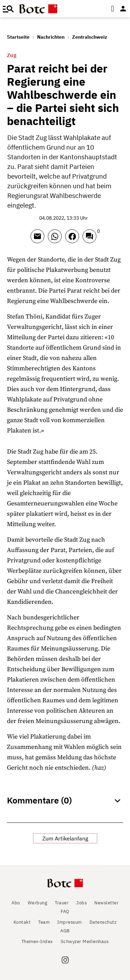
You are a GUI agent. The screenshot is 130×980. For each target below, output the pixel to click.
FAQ (65, 911)
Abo (16, 903)
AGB (65, 931)
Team (44, 922)
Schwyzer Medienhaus (85, 941)
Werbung (38, 903)
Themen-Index (37, 941)
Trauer (62, 903)
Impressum (70, 922)
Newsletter (106, 903)
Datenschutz (103, 922)
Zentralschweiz (90, 37)
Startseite (18, 37)
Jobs (81, 903)
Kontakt (22, 922)
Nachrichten (51, 37)
